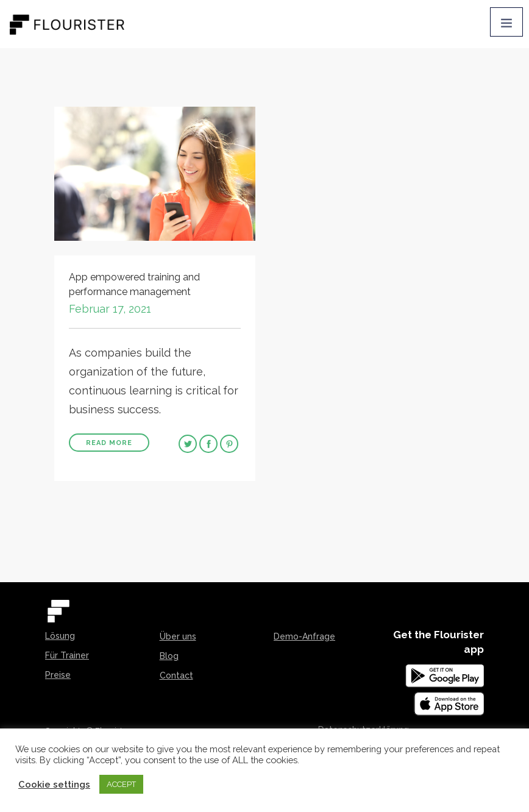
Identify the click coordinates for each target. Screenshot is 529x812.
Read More (109, 443)
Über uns (178, 636)
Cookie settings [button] (54, 784)
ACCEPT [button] (121, 784)
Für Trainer (67, 655)
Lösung (60, 636)
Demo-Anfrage (304, 636)
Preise (58, 675)
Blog (169, 656)
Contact (176, 675)
